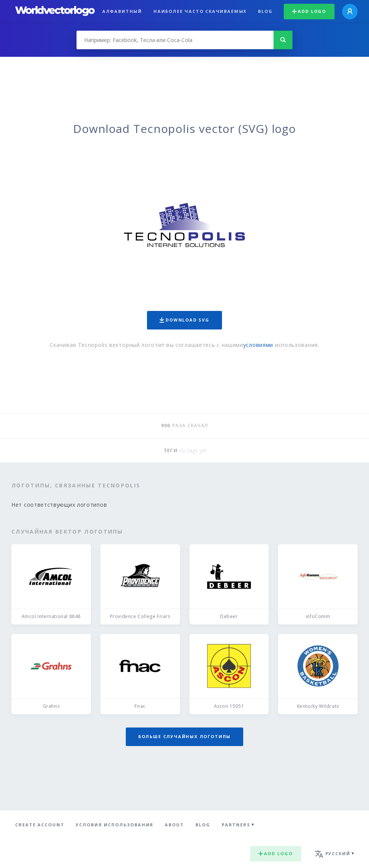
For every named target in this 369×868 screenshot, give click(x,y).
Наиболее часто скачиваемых (200, 11)
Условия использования (115, 825)
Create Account (40, 825)
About (174, 825)
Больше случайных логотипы (184, 736)
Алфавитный (122, 11)
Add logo (309, 11)
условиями (258, 345)
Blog (265, 11)
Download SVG (184, 320)
